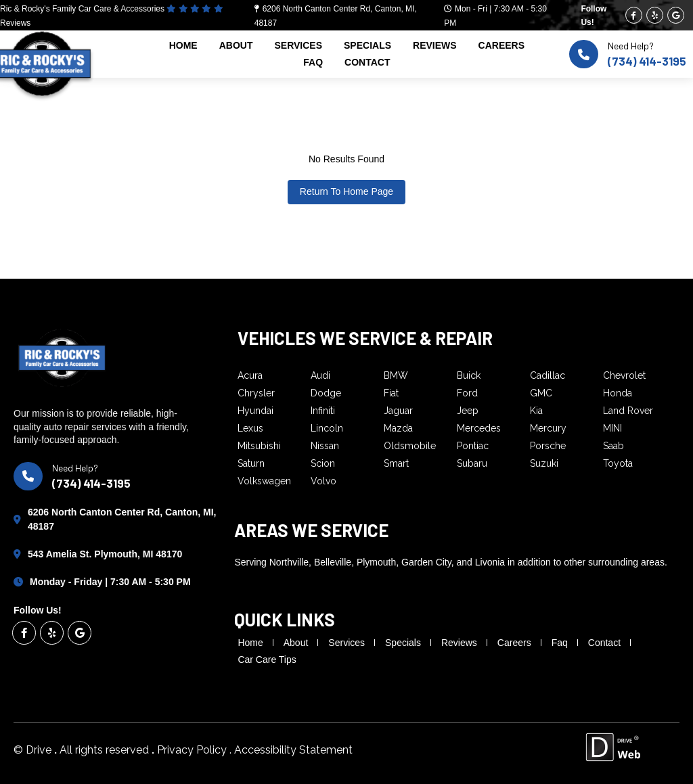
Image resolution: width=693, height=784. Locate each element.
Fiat (391, 393)
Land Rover (628, 411)
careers (501, 45)
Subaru (472, 463)
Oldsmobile (410, 446)
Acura (250, 375)
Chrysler (256, 393)
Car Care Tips (267, 660)
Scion (323, 463)
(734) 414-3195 (647, 61)
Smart (396, 463)
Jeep (468, 411)
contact (367, 62)
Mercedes (479, 428)
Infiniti (323, 411)
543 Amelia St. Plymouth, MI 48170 (105, 554)
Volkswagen (264, 481)
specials (367, 45)
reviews (435, 45)
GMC (541, 393)
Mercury (548, 428)
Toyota (618, 463)
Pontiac (473, 446)
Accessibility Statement (293, 750)
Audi (320, 375)
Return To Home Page (346, 191)
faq (313, 62)
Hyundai (255, 411)
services (298, 45)
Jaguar (398, 411)
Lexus (250, 428)
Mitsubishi (259, 446)
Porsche (548, 446)
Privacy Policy (193, 750)
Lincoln (327, 428)
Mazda (398, 428)
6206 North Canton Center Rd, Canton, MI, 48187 (122, 519)
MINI (612, 428)
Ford (467, 393)
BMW (396, 375)
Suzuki (544, 463)
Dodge (326, 393)
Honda (618, 393)
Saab (613, 446)
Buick (469, 375)
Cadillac (547, 375)
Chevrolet (624, 375)
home (183, 45)
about (236, 45)
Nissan (325, 446)
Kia (536, 411)
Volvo (323, 481)
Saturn (251, 463)
